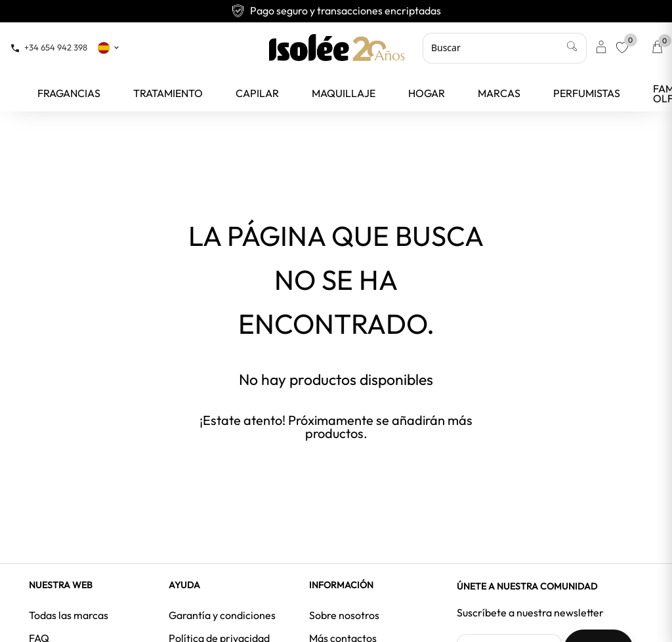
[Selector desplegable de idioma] (109, 47)
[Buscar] (505, 48)
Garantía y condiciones (222, 615)
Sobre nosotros (344, 615)
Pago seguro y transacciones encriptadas (336, 10)
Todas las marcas (69, 615)
